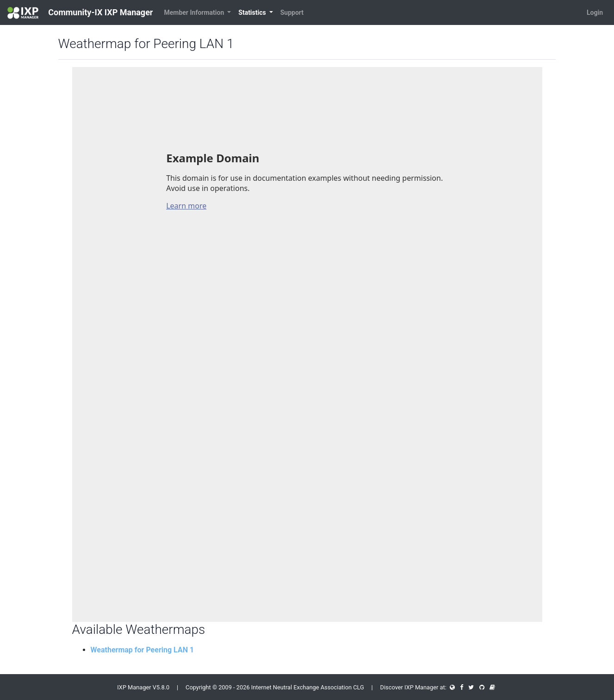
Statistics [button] (253, 12)
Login (595, 12)
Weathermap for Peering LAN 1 (143, 650)
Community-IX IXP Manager (80, 13)
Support (292, 12)
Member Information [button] (195, 12)
